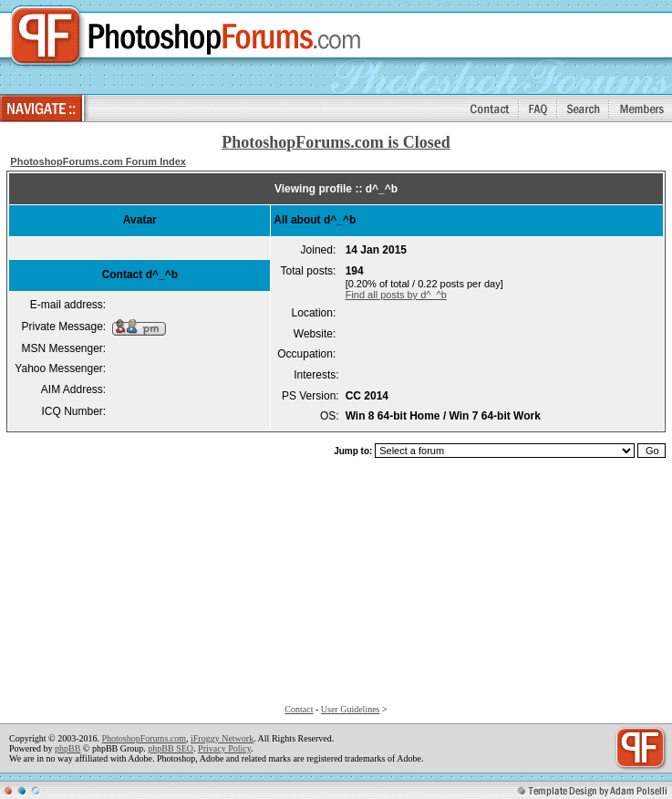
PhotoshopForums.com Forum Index (98, 161)
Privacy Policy (224, 748)
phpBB (67, 748)
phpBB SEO (171, 748)
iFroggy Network (222, 738)
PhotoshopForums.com (144, 738)
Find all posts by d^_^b (396, 295)
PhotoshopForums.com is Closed (336, 142)
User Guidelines (351, 709)
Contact (299, 709)
